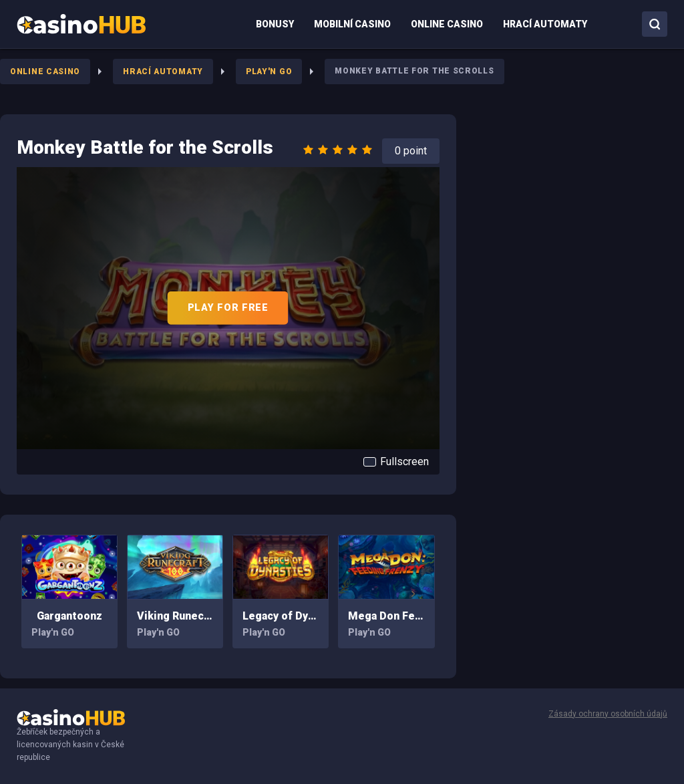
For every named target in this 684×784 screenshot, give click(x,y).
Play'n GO (269, 72)
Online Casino (45, 72)
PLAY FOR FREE (228, 308)
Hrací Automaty (163, 72)
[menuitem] (81, 24)
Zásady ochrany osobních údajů (608, 714)
